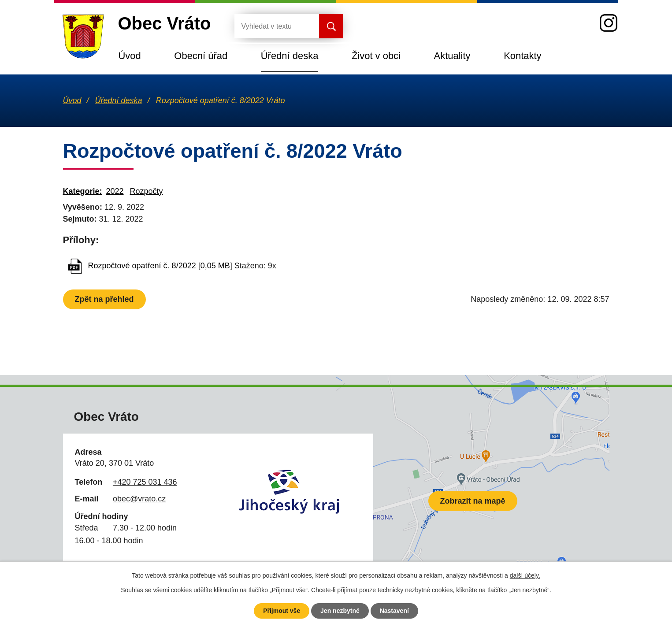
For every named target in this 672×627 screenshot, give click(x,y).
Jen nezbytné (340, 611)
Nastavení (394, 611)
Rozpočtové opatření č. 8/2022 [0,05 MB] (160, 266)
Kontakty (522, 56)
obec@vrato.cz (139, 499)
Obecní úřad (201, 56)
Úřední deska (290, 56)
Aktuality (452, 56)
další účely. (525, 575)
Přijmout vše (282, 611)
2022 (115, 191)
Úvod (130, 56)
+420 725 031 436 (145, 482)
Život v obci (376, 56)
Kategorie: (83, 191)
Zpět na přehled (104, 299)
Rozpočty (147, 191)
